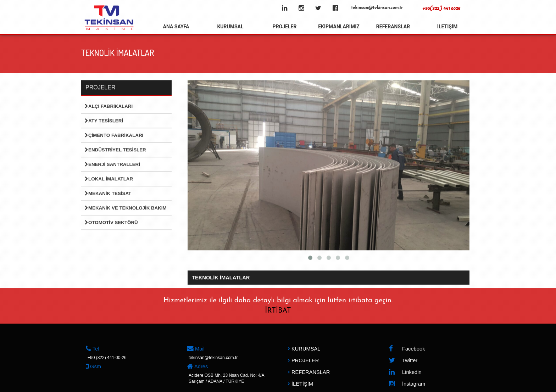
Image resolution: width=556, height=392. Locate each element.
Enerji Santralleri (112, 165)
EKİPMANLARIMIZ (339, 27)
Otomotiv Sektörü (111, 223)
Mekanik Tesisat (108, 194)
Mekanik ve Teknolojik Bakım (126, 208)
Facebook (407, 349)
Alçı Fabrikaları (109, 107)
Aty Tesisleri (104, 121)
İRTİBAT (278, 311)
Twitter (403, 361)
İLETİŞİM (447, 27)
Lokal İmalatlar (109, 179)
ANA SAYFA (176, 27)
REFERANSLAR (393, 27)
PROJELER (285, 27)
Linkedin (405, 372)
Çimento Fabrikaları (114, 136)
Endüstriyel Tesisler (115, 150)
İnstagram (407, 384)
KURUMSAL (230, 27)
